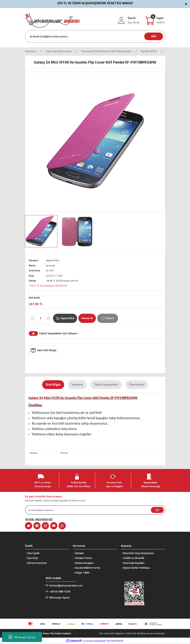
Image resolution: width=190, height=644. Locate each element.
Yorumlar (77, 385)
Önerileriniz (137, 385)
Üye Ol (132, 18)
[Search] (95, 36)
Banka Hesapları (85, 563)
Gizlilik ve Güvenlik (134, 558)
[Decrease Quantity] (33, 318)
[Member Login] (134, 22)
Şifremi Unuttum (37, 563)
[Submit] (157, 510)
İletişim (80, 553)
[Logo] (52, 20)
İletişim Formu (84, 558)
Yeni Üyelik (33, 553)
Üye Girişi (33, 558)
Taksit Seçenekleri (106, 385)
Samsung (50, 265)
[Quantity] (41, 318)
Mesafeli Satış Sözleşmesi (139, 553)
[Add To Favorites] (108, 318)
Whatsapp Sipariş (22, 637)
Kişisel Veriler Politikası (137, 568)
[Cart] (161, 20)
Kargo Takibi (82, 573)
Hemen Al (88, 318)
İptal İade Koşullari (134, 563)
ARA (154, 36)
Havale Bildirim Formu (88, 568)
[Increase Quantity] (49, 318)
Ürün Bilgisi (53, 385)
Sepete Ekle (65, 318)
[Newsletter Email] (95, 510)
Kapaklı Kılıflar (53, 260)
